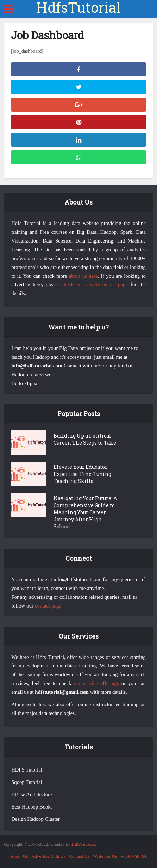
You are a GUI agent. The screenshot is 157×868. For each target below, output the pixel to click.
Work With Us (134, 856)
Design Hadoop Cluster (36, 819)
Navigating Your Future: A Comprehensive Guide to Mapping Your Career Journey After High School (85, 512)
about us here (83, 276)
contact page (48, 606)
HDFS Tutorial (27, 770)
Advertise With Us (48, 856)
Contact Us (79, 856)
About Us (19, 856)
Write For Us (105, 856)
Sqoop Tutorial (27, 782)
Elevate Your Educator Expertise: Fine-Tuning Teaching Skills (82, 474)
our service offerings (96, 683)
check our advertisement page (95, 284)
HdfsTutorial (78, 7)
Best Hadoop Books (32, 807)
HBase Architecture (32, 794)
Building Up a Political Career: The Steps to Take (85, 439)
